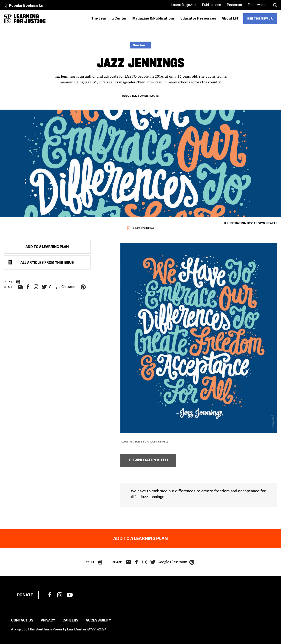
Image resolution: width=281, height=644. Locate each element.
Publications (212, 5)
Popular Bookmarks (26, 6)
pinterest (83, 287)
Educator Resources (198, 19)
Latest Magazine (184, 5)
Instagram (36, 287)
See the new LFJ (260, 19)
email (20, 287)
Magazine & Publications (154, 19)
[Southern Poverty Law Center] (8, 19)
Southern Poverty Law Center (61, 630)
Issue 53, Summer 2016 (140, 96)
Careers (70, 621)
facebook (28, 287)
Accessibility (98, 621)
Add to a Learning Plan (47, 247)
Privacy (48, 621)
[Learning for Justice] (30, 19)
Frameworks (257, 5)
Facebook (50, 595)
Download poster (148, 460)
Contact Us (22, 621)
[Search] (275, 5)
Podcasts (234, 5)
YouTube (70, 595)
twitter (44, 287)
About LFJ (230, 19)
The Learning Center (109, 19)
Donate (25, 595)
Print (8, 282)
